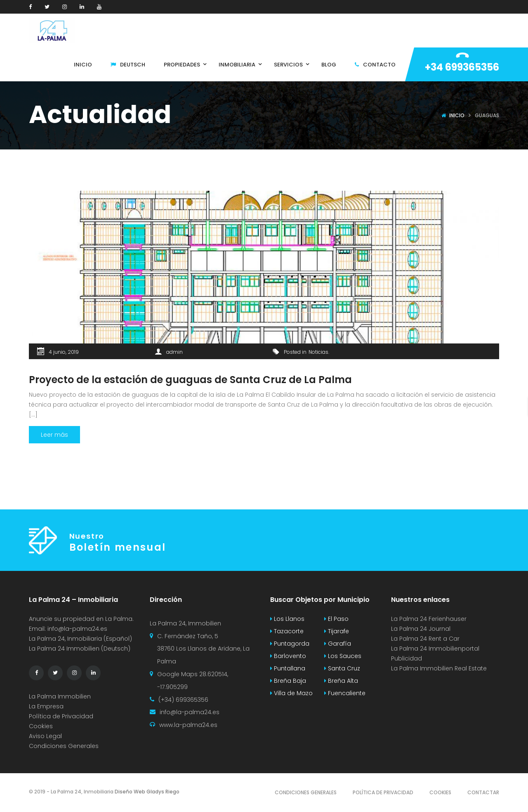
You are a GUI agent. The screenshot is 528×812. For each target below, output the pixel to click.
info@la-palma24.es (77, 629)
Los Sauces (343, 656)
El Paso (336, 619)
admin (174, 352)
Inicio (457, 115)
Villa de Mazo (291, 693)
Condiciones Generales (64, 746)
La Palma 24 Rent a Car (425, 639)
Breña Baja (288, 681)
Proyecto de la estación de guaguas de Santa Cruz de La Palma (190, 380)
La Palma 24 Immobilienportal (435, 649)
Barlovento (288, 656)
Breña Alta (341, 681)
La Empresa (46, 706)
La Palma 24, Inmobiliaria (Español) (80, 639)
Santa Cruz (342, 668)
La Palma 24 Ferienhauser (429, 619)
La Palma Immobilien (60, 696)
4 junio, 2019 (64, 352)
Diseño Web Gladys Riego (146, 792)
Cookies (41, 726)
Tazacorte (287, 631)
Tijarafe (337, 631)
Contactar (483, 792)
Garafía (338, 644)
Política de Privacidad (61, 716)
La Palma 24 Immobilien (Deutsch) (80, 649)
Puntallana (288, 668)
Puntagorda (290, 644)
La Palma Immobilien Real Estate (439, 668)
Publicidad (407, 658)
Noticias (318, 352)
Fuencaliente (345, 693)
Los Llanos (287, 619)
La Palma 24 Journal (421, 629)
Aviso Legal (45, 736)
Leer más (54, 435)
